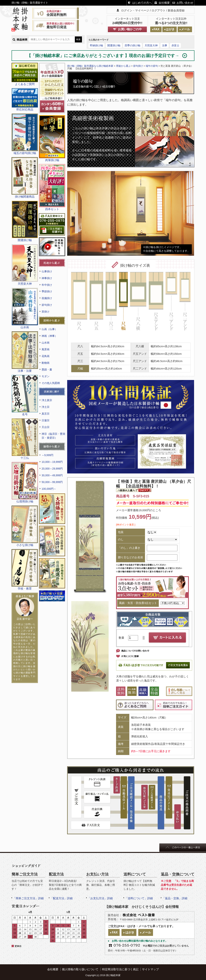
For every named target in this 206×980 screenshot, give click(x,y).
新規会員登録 (176, 10)
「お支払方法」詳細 (100, 898)
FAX (156, 29)
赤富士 (175, 45)
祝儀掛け (47, 298)
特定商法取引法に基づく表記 (120, 969)
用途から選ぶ (123, 66)
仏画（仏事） (49, 329)
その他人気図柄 (51, 383)
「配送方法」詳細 (61, 898)
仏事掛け (47, 271)
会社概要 (164, 3)
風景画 (46, 349)
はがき (170, 29)
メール (185, 29)
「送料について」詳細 (139, 898)
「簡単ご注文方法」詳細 (28, 898)
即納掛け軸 (96, 45)
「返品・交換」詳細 (175, 898)
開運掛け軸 (114, 45)
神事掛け (47, 278)
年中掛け (47, 285)
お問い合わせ (185, 3)
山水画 (46, 343)
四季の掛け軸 (132, 45)
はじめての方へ (142, 3)
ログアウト (159, 10)
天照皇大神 (151, 45)
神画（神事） (49, 336)
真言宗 (46, 414)
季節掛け (47, 291)
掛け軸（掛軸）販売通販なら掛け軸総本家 (90, 66)
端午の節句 (152, 66)
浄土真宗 (47, 400)
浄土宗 (46, 407)
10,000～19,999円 (52, 462)
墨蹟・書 (47, 370)
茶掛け (46, 312)
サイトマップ (150, 969)
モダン (46, 376)
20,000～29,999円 (52, 469)
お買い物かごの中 (130, 29)
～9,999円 (47, 455)
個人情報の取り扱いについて (80, 969)
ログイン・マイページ (135, 10)
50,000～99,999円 (52, 482)
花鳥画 (46, 356)
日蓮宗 (46, 420)
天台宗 (46, 427)
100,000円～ (49, 489)
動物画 (46, 363)
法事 (165, 45)
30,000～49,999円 (52, 475)
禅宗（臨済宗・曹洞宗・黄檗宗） (53, 436)
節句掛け (47, 305)
